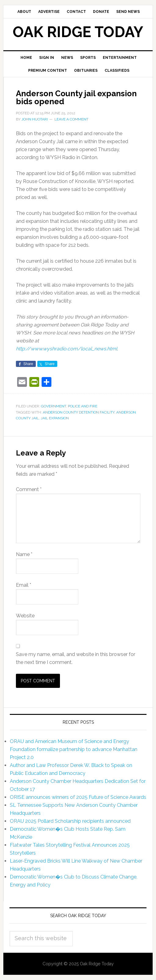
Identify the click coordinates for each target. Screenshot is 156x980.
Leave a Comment (71, 119)
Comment (29, 489)
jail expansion (55, 418)
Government (54, 406)
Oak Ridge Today (78, 32)
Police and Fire (83, 406)
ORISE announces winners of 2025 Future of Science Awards (78, 797)
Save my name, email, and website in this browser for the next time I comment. (76, 658)
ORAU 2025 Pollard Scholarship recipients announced (70, 821)
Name (24, 554)
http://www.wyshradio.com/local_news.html (67, 349)
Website (25, 616)
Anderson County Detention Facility (79, 412)
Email (24, 585)
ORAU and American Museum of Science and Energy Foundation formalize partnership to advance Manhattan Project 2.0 (74, 749)
